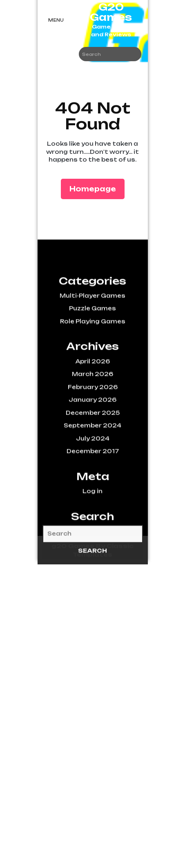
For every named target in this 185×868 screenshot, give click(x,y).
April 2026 (93, 385)
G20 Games (111, 12)
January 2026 (92, 424)
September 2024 (92, 449)
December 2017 (93, 475)
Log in (92, 515)
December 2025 (93, 437)
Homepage (96, 188)
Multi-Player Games (92, 320)
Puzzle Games (92, 332)
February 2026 (93, 411)
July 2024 (93, 462)
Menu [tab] (56, 20)
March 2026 (92, 398)
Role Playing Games (93, 345)
